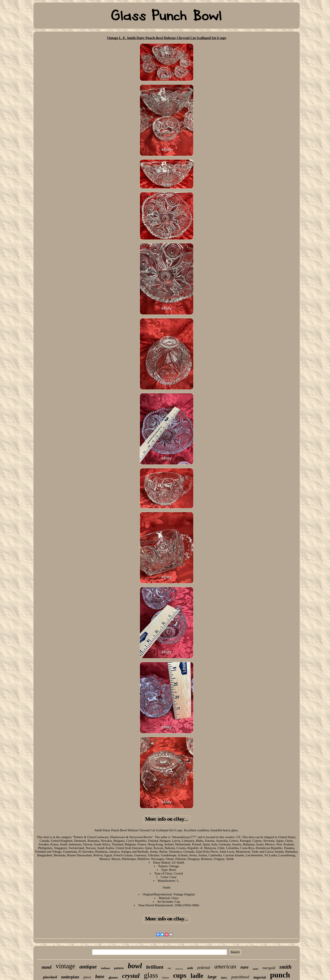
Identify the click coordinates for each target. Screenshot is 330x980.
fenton (166, 978)
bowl (135, 966)
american (225, 967)
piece (87, 977)
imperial (260, 977)
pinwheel (50, 977)
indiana (105, 968)
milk (190, 968)
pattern (119, 968)
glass (151, 975)
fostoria (179, 969)
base (100, 976)
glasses (113, 977)
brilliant (155, 967)
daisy (224, 978)
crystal (131, 976)
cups (180, 975)
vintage (65, 966)
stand (46, 967)
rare (245, 967)
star (169, 968)
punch (280, 975)
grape (256, 969)
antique (88, 967)
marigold (269, 968)
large (212, 977)
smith (285, 967)
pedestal (204, 968)
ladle (197, 976)
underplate (70, 977)
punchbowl (240, 977)
